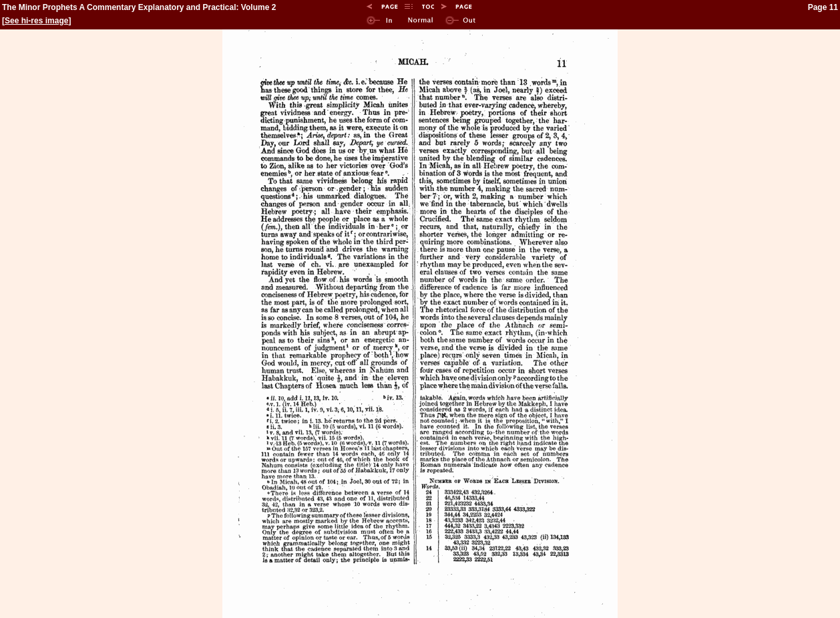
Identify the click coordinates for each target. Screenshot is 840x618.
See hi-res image (36, 21)
